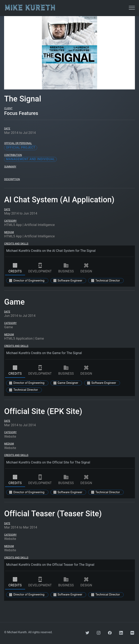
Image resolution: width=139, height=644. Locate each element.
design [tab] (86, 268)
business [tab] (66, 268)
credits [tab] (15, 268)
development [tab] (40, 268)
